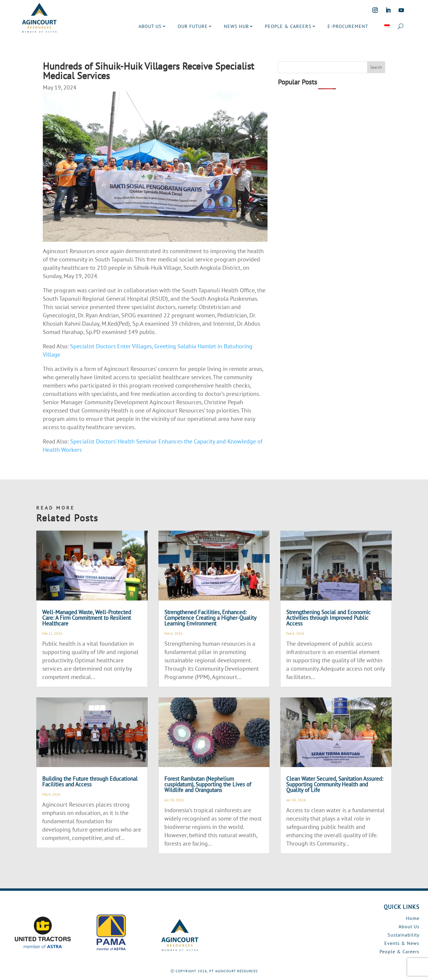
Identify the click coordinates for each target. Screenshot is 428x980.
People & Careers (399, 951)
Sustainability (403, 935)
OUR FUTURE (193, 26)
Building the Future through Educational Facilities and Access (90, 781)
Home (413, 918)
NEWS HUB (236, 26)
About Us (409, 926)
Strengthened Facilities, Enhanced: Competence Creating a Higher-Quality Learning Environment (210, 618)
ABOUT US (150, 26)
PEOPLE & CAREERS (288, 26)
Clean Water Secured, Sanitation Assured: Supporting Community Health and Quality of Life (335, 784)
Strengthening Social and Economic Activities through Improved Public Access (328, 618)
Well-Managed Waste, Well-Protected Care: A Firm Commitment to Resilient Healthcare (87, 618)
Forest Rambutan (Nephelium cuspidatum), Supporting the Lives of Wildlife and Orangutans (208, 784)
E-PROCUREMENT (348, 26)
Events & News (402, 943)
